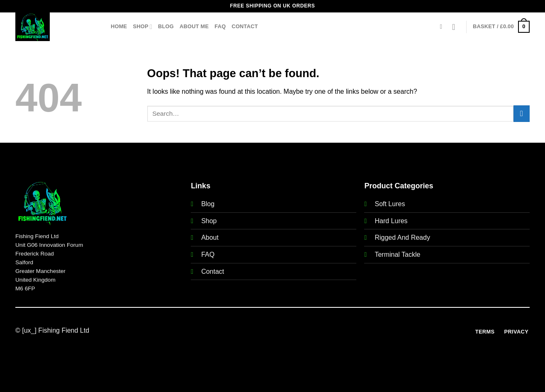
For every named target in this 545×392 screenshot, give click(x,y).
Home (119, 26)
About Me (194, 26)
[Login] (456, 27)
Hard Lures (391, 221)
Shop (142, 27)
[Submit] (522, 113)
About (210, 237)
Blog (166, 26)
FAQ (220, 26)
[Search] (443, 27)
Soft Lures (390, 204)
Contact (245, 26)
